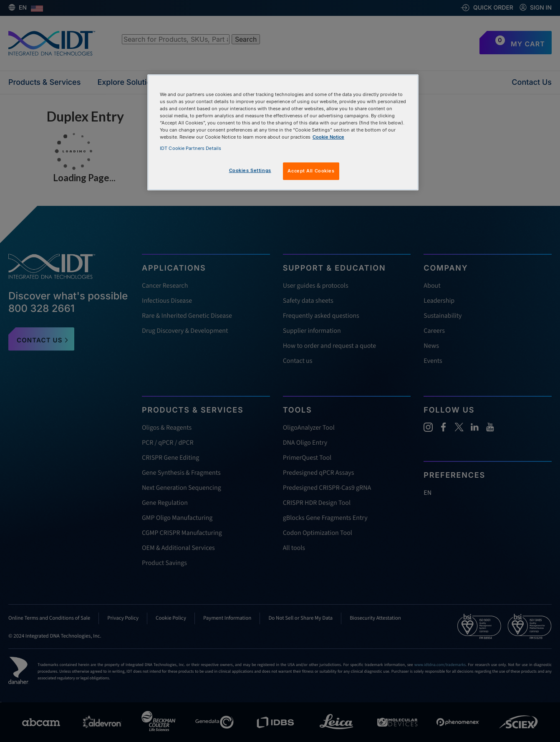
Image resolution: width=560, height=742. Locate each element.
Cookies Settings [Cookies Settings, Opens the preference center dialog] (250, 170)
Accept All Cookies (311, 171)
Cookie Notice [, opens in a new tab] (328, 137)
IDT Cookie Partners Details (190, 148)
